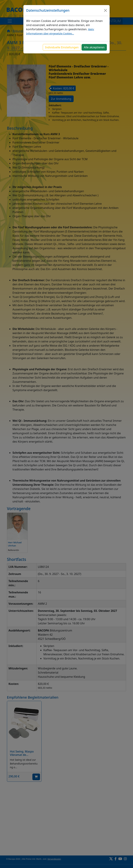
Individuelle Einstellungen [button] (62, 47)
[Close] (105, 10)
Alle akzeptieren (94, 47)
